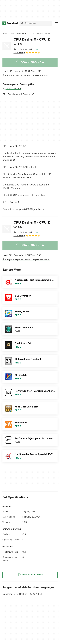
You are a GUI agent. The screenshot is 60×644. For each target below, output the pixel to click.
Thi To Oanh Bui (13, 89)
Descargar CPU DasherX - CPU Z (20, 594)
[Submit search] (22, 23)
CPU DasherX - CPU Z (32, 41)
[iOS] (12, 33)
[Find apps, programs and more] (36, 23)
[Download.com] (10, 23)
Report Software (30, 575)
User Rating (27, 52)
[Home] (5, 33)
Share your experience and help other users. (26, 75)
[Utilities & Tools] (23, 33)
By (23, 49)
